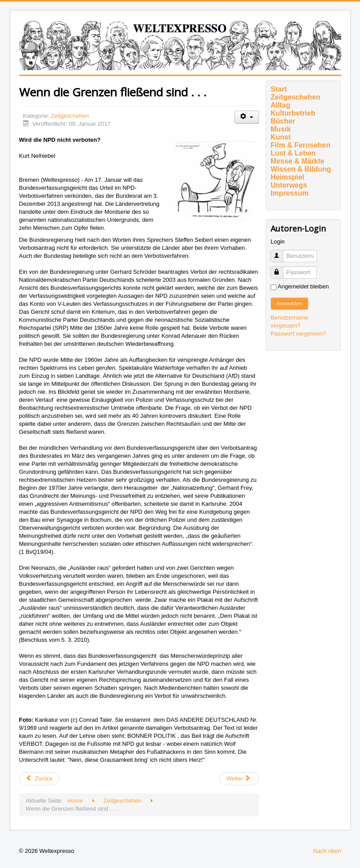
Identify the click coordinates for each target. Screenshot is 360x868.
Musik (281, 129)
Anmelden (289, 303)
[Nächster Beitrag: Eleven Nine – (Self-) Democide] (239, 779)
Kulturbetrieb (293, 113)
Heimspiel (287, 177)
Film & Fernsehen (300, 145)
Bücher (283, 121)
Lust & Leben (293, 153)
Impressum (289, 193)
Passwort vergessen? (298, 334)
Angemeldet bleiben (303, 286)
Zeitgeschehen (70, 116)
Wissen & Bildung (301, 169)
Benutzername (281, 252)
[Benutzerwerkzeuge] (247, 117)
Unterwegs (289, 185)
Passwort (281, 269)
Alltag (280, 105)
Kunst (281, 137)
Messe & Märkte (297, 161)
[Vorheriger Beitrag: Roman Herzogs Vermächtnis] (39, 779)
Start (279, 89)
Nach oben (327, 851)
